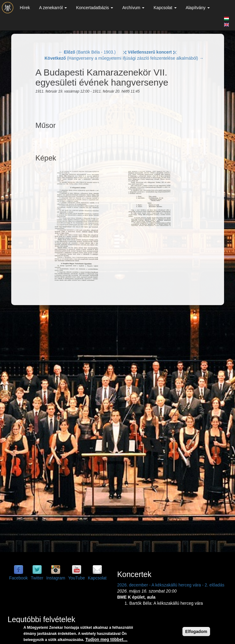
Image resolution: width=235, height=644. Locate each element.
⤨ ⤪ (150, 52)
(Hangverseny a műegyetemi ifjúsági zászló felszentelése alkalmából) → (124, 58)
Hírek (25, 8)
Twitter (37, 578)
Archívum (133, 8)
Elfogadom (196, 632)
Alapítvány (198, 8)
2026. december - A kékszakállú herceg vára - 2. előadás (171, 585)
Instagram (56, 578)
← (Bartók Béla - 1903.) (87, 52)
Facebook (18, 578)
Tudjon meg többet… (107, 639)
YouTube (76, 578)
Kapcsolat (165, 8)
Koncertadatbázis (95, 8)
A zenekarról (53, 8)
